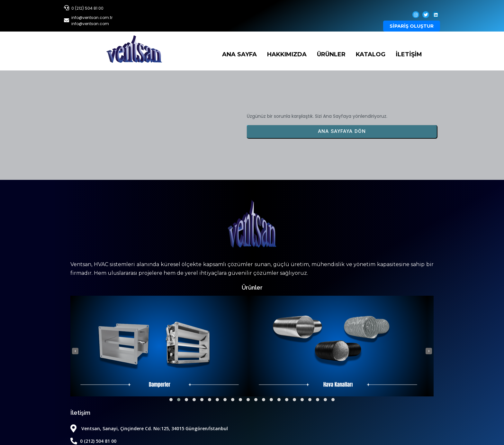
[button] (79, 398)
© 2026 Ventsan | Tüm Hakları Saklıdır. (252, 416)
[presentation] (75, 349)
